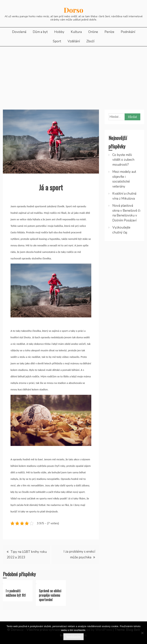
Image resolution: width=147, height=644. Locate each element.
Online (93, 32)
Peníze (109, 32)
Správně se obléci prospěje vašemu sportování (50, 595)
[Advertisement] (73, 75)
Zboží (90, 41)
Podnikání (128, 32)
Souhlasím (74, 637)
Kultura (76, 32)
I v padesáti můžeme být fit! (16, 593)
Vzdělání (74, 41)
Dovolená (19, 32)
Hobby (59, 32)
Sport (57, 41)
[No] (142, 633)
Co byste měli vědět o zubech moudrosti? (123, 160)
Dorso (73, 10)
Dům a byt (40, 32)
